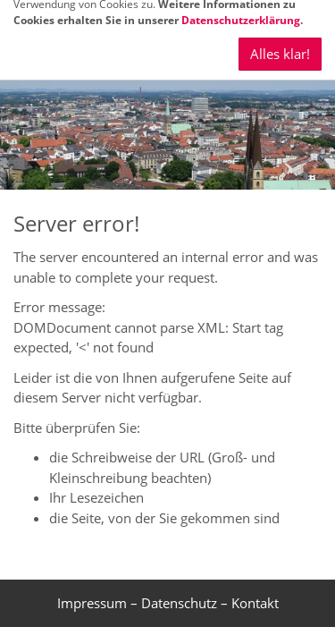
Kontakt (255, 603)
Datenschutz (179, 603)
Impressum (92, 603)
